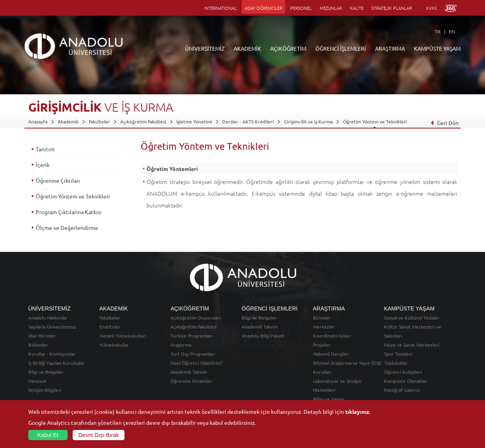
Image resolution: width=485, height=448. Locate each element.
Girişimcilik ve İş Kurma (308, 121)
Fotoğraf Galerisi (402, 390)
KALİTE (357, 8)
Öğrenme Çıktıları (58, 180)
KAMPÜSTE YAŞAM (437, 48)
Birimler (322, 318)
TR (438, 31)
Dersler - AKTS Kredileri (248, 121)
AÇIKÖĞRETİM (288, 48)
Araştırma (181, 345)
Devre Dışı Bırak (99, 435)
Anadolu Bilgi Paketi (263, 336)
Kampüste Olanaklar (405, 381)
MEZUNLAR (331, 8)
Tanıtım (45, 149)
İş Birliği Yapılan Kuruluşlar (57, 363)
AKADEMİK (247, 48)
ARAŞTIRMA (390, 48)
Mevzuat (38, 381)
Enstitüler (110, 327)
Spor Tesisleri (398, 354)
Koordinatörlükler (332, 336)
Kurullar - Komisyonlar (52, 354)
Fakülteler (99, 121)
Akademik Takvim (189, 372)
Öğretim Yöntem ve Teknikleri (375, 121)
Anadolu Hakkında (47, 318)
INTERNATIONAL (221, 8)
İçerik (43, 165)
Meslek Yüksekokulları (123, 336)
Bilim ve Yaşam (329, 399)
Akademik (68, 121)
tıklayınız (357, 411)
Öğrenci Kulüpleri (403, 372)
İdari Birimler (42, 336)
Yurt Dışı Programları (193, 354)
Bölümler (38, 345)
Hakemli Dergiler (331, 354)
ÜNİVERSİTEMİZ (205, 48)
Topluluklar (396, 363)
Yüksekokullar (114, 345)
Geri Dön (445, 123)
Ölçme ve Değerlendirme (67, 228)
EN (452, 31)
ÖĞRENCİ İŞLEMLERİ (341, 48)
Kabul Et (48, 435)
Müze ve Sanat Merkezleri (412, 345)
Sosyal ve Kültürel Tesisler (412, 318)
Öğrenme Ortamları (191, 381)
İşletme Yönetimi (194, 121)
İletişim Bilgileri (45, 390)
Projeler (322, 345)
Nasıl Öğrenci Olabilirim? (197, 363)
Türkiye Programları (192, 336)
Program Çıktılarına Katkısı (69, 212)
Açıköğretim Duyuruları (196, 318)
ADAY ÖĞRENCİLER (264, 8)
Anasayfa (38, 121)
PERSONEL (301, 8)
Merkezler (324, 327)
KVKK (432, 8)
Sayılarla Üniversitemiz (52, 327)
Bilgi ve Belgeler (46, 372)
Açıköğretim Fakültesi (143, 121)
